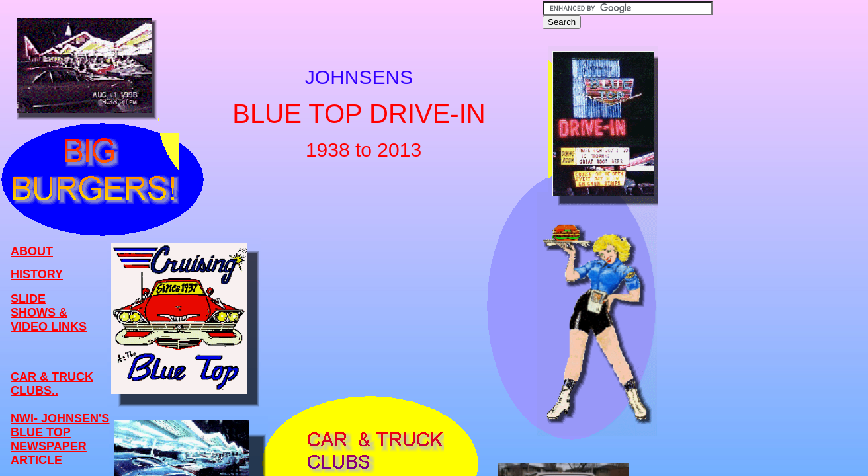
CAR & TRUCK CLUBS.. (52, 384)
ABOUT (32, 251)
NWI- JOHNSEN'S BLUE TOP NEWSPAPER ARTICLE (60, 439)
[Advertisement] (769, 206)
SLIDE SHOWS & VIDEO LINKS (49, 313)
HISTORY (37, 274)
